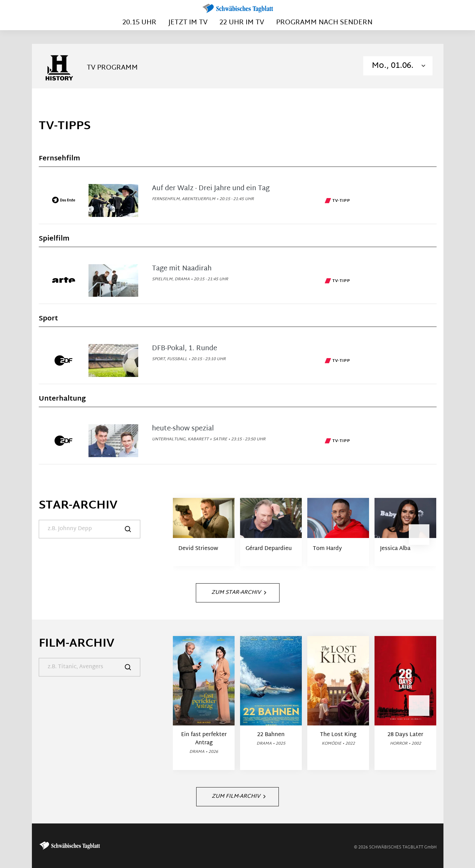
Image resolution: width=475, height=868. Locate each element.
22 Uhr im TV (242, 23)
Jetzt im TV (188, 23)
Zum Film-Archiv (239, 797)
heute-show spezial (183, 429)
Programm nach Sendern (324, 23)
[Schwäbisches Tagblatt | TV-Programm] (238, 9)
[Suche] (90, 529)
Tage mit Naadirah (182, 269)
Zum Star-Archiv (239, 593)
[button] (419, 535)
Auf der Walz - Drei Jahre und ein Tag (211, 188)
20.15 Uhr (139, 23)
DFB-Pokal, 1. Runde (185, 349)
